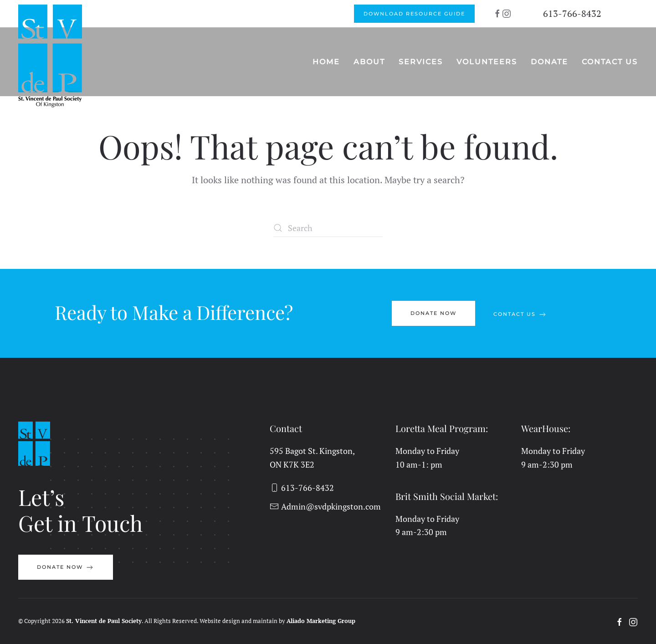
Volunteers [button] (487, 62)
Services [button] (421, 62)
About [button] (369, 62)
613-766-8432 (572, 13)
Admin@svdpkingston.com (325, 506)
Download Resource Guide (414, 14)
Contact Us (610, 62)
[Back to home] (51, 56)
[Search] (328, 228)
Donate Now (433, 313)
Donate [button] (549, 62)
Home (326, 62)
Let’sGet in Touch (80, 510)
